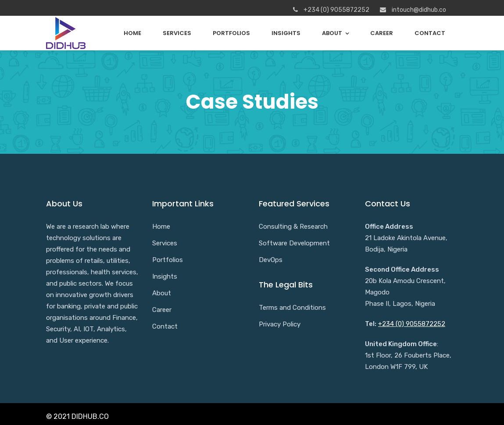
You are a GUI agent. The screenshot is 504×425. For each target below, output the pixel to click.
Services (177, 33)
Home (132, 33)
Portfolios (231, 33)
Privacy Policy (280, 324)
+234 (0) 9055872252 (412, 324)
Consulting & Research (293, 227)
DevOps (271, 260)
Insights (286, 33)
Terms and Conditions (292, 308)
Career (382, 33)
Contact (430, 33)
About (332, 33)
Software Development (294, 243)
